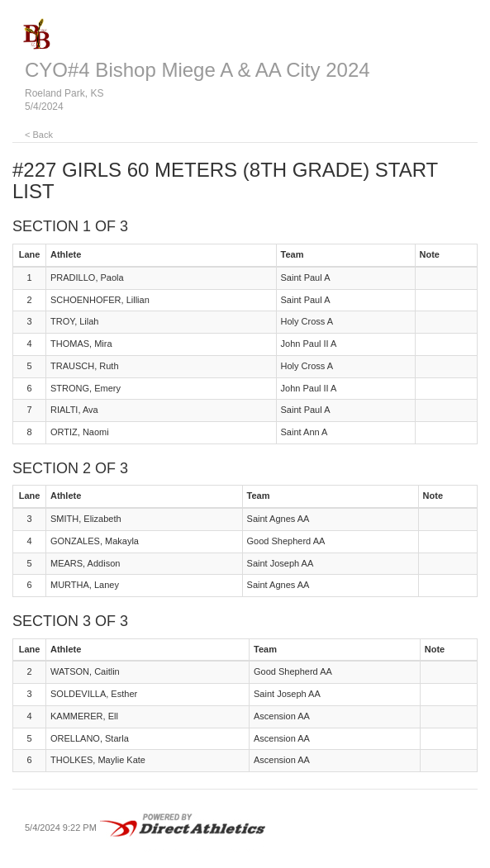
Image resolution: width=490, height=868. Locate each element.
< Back (39, 135)
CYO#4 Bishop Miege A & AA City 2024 (197, 70)
